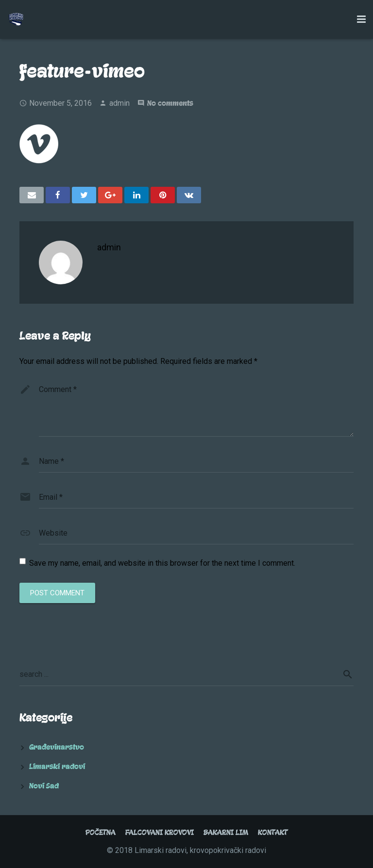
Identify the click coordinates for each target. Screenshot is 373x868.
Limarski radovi (57, 767)
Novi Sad (44, 786)
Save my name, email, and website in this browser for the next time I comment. (162, 563)
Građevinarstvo (57, 747)
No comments (170, 103)
